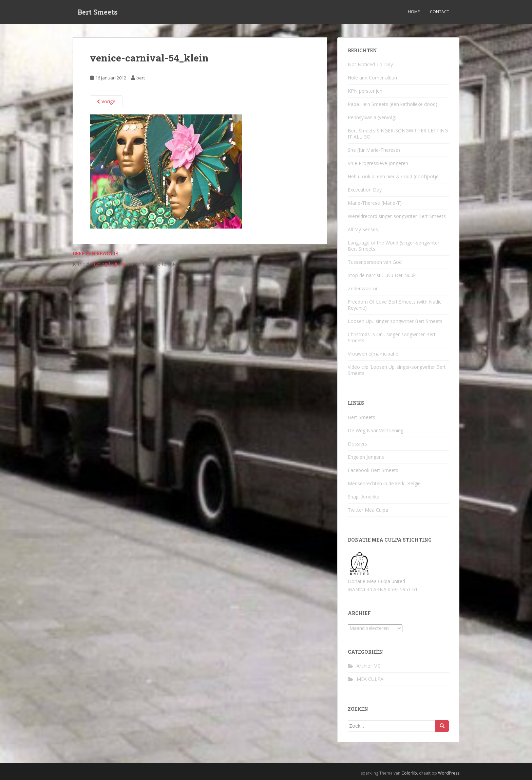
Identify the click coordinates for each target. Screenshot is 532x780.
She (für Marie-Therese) (374, 150)
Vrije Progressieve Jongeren (378, 163)
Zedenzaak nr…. (365, 288)
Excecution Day (365, 190)
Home (414, 12)
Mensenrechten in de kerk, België (384, 483)
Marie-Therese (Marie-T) (375, 203)
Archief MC (369, 666)
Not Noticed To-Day (370, 64)
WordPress (449, 773)
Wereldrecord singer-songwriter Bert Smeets (397, 216)
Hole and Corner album (373, 78)
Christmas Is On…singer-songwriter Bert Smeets (392, 337)
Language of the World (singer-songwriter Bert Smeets (394, 246)
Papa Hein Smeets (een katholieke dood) (393, 104)
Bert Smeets (98, 12)
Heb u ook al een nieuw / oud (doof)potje (393, 176)
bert (141, 78)
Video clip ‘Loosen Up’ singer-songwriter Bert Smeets (397, 370)
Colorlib (409, 773)
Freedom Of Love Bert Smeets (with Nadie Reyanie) (395, 305)
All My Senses (363, 229)
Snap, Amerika (364, 497)
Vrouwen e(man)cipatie (373, 354)
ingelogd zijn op (109, 264)
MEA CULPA (370, 679)
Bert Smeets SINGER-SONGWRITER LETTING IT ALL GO (398, 134)
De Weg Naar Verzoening (376, 430)
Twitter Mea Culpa (368, 510)
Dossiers (357, 444)
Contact (440, 12)
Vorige (106, 101)
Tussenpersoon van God (375, 262)
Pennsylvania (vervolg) (372, 117)
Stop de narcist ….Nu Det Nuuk (382, 275)
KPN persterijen (365, 91)
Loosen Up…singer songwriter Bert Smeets (395, 321)
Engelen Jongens (366, 457)
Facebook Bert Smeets (373, 470)
